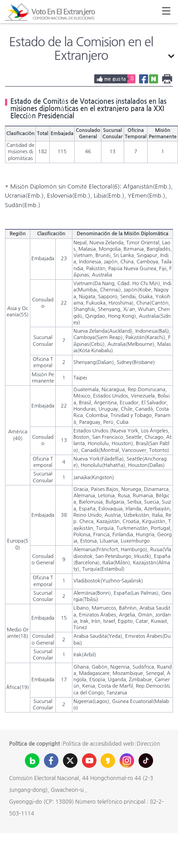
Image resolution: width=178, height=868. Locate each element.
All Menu (166, 12)
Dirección (149, 744)
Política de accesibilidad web (98, 744)
